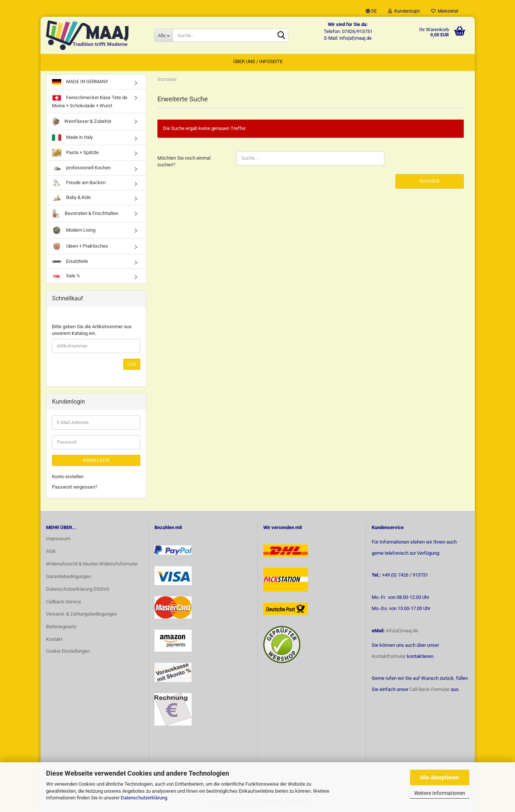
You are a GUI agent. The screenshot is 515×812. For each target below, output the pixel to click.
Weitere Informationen (440, 793)
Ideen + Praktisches (80, 246)
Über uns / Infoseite (258, 61)
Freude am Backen (79, 183)
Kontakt (54, 639)
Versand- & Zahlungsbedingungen (82, 614)
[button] (371, 11)
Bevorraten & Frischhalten (85, 214)
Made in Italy (72, 138)
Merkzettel (445, 11)
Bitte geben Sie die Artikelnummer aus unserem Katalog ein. (92, 330)
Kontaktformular (389, 656)
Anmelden (96, 460)
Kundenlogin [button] (404, 11)
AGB (51, 551)
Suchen (429, 181)
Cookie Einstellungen (68, 651)
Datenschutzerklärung (144, 798)
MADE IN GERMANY (80, 82)
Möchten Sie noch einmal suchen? (184, 162)
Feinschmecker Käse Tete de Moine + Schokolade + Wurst (90, 101)
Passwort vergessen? (75, 487)
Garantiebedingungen (69, 576)
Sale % (66, 276)
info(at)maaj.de (402, 631)
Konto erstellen (68, 477)
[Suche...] (164, 35)
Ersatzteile (70, 261)
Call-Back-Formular (430, 689)
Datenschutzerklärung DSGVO (78, 589)
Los (132, 364)
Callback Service (63, 602)
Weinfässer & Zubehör (82, 122)
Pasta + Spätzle (75, 153)
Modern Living (74, 230)
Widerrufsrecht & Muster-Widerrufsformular (92, 564)
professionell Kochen (81, 168)
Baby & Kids (71, 198)
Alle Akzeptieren (439, 777)
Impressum (58, 539)
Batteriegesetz (61, 627)
